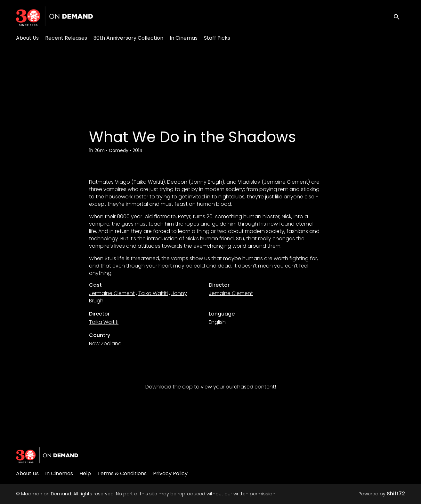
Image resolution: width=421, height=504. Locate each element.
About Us (27, 38)
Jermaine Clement (112, 293)
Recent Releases (66, 38)
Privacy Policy (170, 473)
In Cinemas (184, 38)
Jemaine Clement (231, 293)
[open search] (399, 16)
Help (85, 473)
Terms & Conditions (122, 473)
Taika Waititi (153, 293)
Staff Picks (217, 38)
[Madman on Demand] (47, 455)
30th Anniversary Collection (128, 38)
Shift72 (396, 494)
